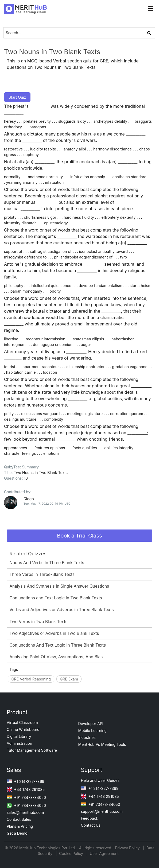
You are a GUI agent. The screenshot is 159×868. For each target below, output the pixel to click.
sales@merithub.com (25, 812)
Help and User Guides (100, 780)
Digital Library (19, 736)
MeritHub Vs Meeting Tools (102, 744)
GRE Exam (69, 679)
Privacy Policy (128, 848)
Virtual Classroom (22, 722)
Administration (19, 743)
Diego (29, 499)
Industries (87, 737)
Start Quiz (17, 97)
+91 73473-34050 (26, 797)
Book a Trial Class (79, 536)
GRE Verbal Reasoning (31, 679)
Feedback (90, 818)
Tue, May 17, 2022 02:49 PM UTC (47, 504)
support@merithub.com (102, 811)
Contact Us (91, 825)
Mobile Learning (93, 730)
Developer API (91, 724)
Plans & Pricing (20, 826)
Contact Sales (19, 819)
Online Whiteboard (23, 729)
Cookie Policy (71, 853)
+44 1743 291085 (26, 789)
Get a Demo (17, 833)
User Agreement (104, 853)
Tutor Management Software (32, 750)
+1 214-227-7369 (26, 781)
